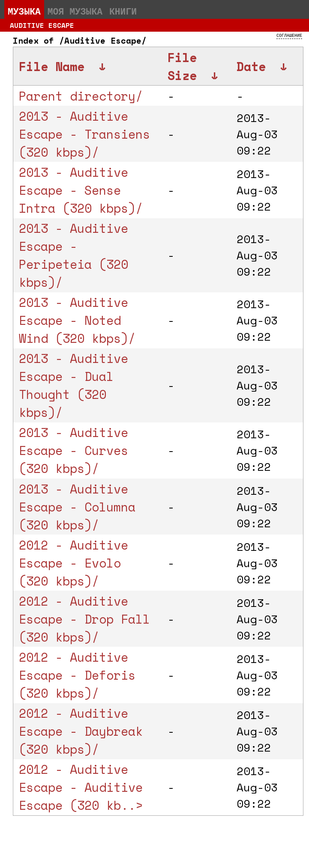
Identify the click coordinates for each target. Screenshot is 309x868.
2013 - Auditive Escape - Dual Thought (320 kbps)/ (73, 385)
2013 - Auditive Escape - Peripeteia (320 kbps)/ (73, 255)
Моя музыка (75, 11)
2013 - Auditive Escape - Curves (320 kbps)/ (73, 450)
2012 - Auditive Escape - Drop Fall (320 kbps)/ (84, 619)
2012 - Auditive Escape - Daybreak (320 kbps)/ (81, 731)
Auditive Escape (42, 25)
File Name (52, 66)
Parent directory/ (81, 96)
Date (251, 66)
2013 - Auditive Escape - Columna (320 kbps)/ (77, 507)
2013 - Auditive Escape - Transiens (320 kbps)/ (84, 134)
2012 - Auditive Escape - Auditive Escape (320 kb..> (81, 787)
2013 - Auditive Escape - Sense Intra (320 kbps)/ (81, 190)
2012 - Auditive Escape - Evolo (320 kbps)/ (73, 563)
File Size (182, 66)
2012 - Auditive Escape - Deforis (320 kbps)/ (77, 675)
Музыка (24, 11)
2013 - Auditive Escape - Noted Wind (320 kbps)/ (77, 320)
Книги (123, 11)
